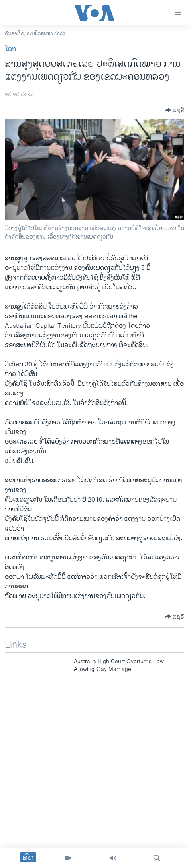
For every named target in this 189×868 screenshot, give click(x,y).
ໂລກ (10, 49)
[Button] (174, 110)
